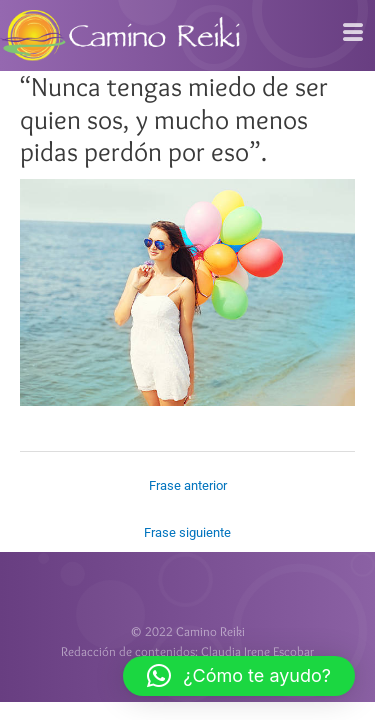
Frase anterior (188, 485)
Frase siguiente (187, 532)
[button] (239, 676)
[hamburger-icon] (352, 33)
